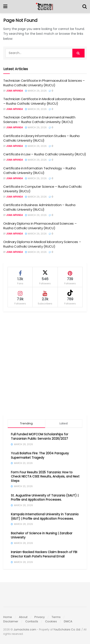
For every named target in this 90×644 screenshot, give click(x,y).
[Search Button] (85, 7)
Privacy (40, 617)
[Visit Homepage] (45, 7)
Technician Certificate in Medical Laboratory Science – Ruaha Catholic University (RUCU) (44, 101)
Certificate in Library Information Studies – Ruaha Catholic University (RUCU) (41, 138)
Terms (56, 617)
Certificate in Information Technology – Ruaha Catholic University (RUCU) (39, 170)
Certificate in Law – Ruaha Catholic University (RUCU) (45, 154)
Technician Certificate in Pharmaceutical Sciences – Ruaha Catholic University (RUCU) (44, 83)
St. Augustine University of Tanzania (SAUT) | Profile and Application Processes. (45, 498)
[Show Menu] (5, 7)
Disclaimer (11, 621)
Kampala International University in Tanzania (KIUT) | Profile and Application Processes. (45, 516)
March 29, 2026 (36, 91)
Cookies (51, 621)
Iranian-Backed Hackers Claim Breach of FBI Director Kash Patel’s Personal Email (44, 554)
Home (8, 617)
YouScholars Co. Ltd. (67, 629)
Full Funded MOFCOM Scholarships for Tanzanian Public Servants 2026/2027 (40, 436)
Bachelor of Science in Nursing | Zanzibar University (42, 535)
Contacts (32, 621)
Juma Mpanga (15, 91)
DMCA (68, 621)
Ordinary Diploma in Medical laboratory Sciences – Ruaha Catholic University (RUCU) (42, 244)
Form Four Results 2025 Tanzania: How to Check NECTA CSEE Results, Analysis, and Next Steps (45, 476)
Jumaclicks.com (25, 629)
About (23, 617)
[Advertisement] (45, 363)
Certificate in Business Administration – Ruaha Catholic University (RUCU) (39, 207)
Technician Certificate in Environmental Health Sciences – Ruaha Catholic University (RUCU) (39, 120)
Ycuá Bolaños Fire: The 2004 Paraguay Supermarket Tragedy (40, 455)
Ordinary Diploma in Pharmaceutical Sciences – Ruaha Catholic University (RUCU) (40, 226)
